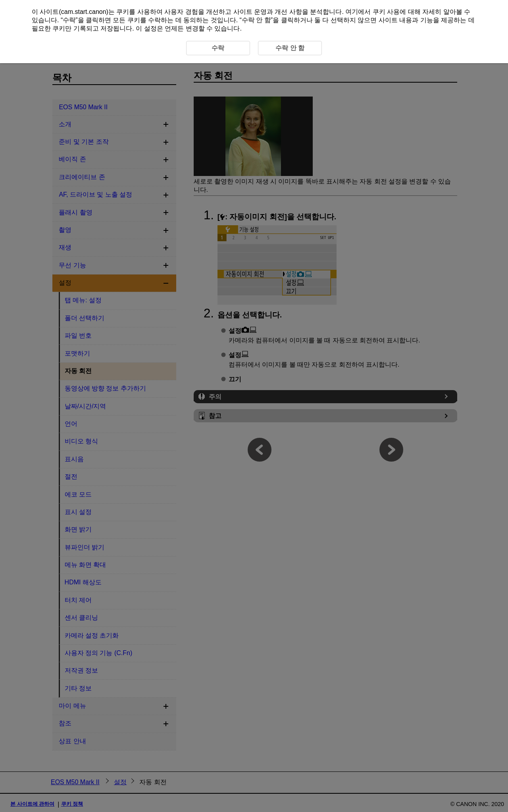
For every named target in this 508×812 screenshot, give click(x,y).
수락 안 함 (256, 20)
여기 (352, 12)
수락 (69, 20)
